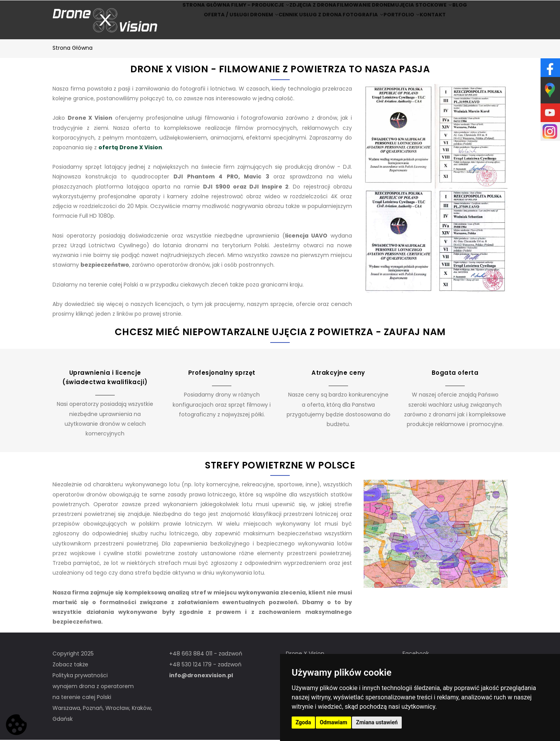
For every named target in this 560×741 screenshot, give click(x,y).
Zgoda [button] (303, 722)
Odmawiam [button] (333, 722)
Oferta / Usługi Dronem (225, 31)
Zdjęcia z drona (307, 10)
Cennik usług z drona (299, 31)
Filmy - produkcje (247, 10)
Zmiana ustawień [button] (377, 722)
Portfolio (405, 31)
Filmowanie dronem (366, 10)
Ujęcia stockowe (430, 10)
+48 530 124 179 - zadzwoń (205, 666)
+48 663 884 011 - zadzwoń (206, 655)
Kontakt (446, 31)
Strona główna (187, 10)
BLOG (476, 10)
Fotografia (358, 31)
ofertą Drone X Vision (130, 149)
